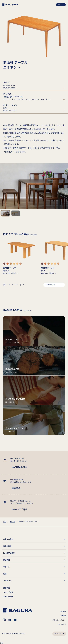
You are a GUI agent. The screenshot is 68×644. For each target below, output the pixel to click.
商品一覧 (12, 522)
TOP (5, 522)
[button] (4, 285)
